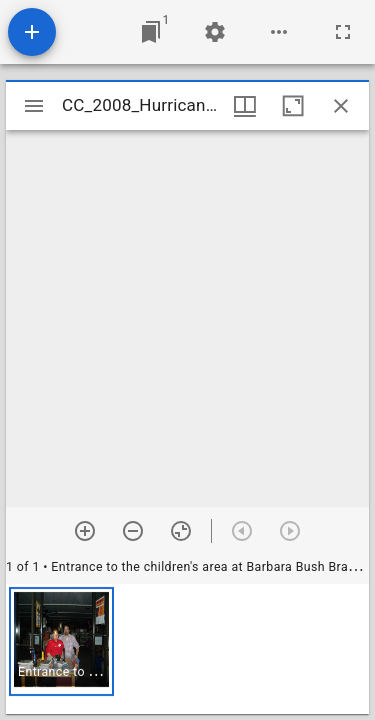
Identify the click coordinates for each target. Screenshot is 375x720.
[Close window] (341, 106)
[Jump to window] (151, 32)
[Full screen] (343, 32)
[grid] (187, 649)
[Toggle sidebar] (34, 106)
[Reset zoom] (181, 531)
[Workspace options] (279, 32)
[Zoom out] (133, 531)
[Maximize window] (293, 106)
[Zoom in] (85, 531)
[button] (61, 641)
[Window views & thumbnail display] (245, 106)
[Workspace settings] (215, 32)
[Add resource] (32, 32)
